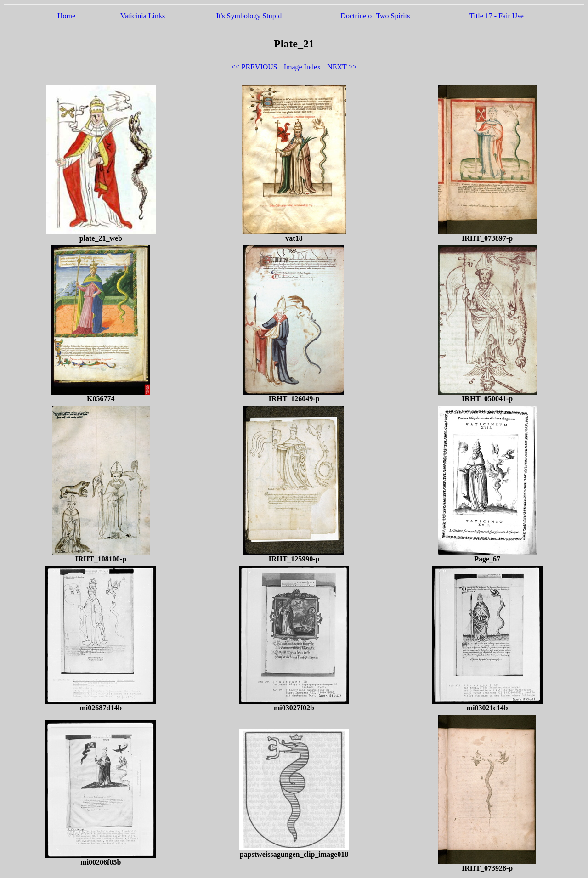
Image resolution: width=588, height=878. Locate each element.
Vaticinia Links (143, 16)
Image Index (302, 67)
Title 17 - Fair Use (497, 16)
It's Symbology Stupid (249, 16)
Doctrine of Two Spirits (375, 16)
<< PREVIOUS (254, 67)
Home (66, 16)
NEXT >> (342, 67)
